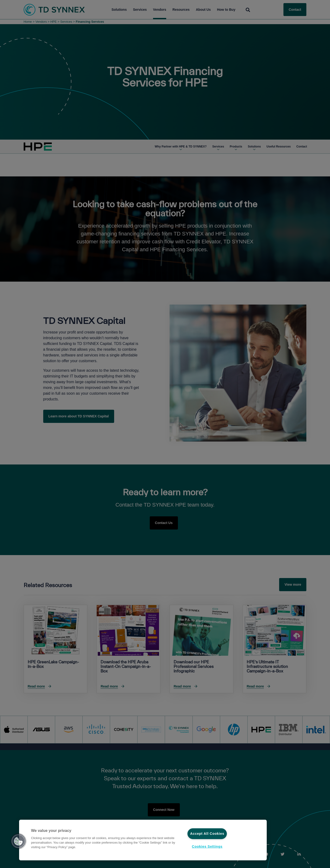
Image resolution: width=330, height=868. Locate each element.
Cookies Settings (207, 846)
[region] (143, 840)
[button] (18, 841)
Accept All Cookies (207, 834)
